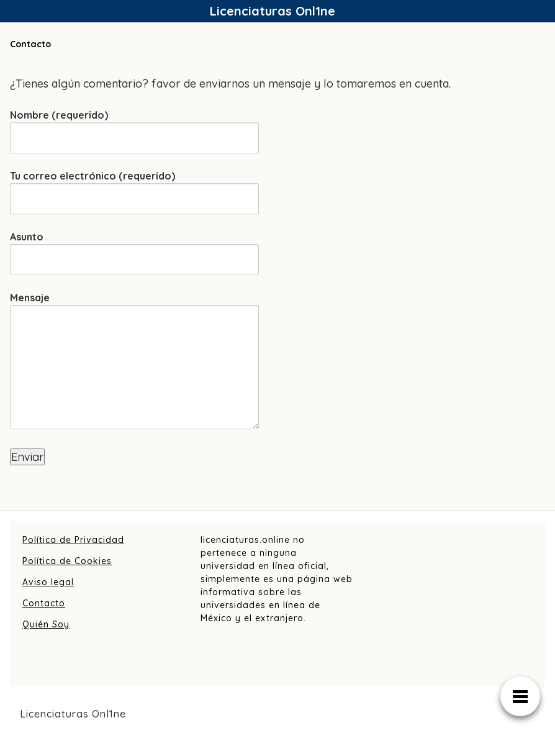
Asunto (134, 248)
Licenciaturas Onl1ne (273, 11)
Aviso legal (48, 582)
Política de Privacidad (73, 540)
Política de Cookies (67, 561)
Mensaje (134, 362)
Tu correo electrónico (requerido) (134, 187)
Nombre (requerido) (134, 126)
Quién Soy (46, 624)
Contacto (44, 603)
